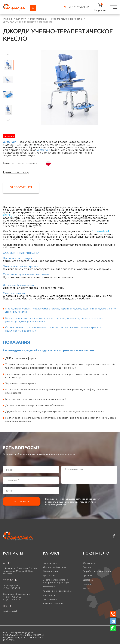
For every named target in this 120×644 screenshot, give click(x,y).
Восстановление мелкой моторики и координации (56, 581)
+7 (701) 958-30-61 (12, 599)
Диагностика (50, 575)
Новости (87, 584)
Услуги (86, 588)
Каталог (21, 19)
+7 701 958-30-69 (77, 7)
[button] (8, 55)
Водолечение (50, 599)
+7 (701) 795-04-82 (12, 597)
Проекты (87, 575)
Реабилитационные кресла (66, 19)
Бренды (87, 567)
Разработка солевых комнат (97, 571)
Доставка (88, 580)
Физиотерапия (50, 571)
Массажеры (49, 587)
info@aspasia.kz (11, 611)
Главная (7, 19)
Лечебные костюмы (53, 604)
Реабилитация (38, 19)
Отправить (22, 502)
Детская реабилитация (55, 567)
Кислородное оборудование (58, 591)
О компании (89, 563)
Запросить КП (21, 187)
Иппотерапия (50, 595)
